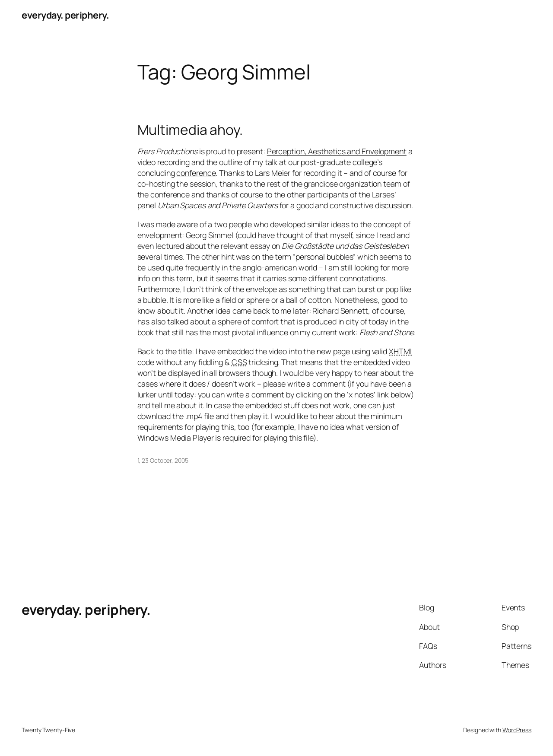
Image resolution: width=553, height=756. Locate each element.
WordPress (517, 730)
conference (196, 173)
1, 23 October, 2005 (163, 460)
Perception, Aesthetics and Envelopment (337, 151)
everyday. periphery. (65, 15)
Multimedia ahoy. (190, 130)
